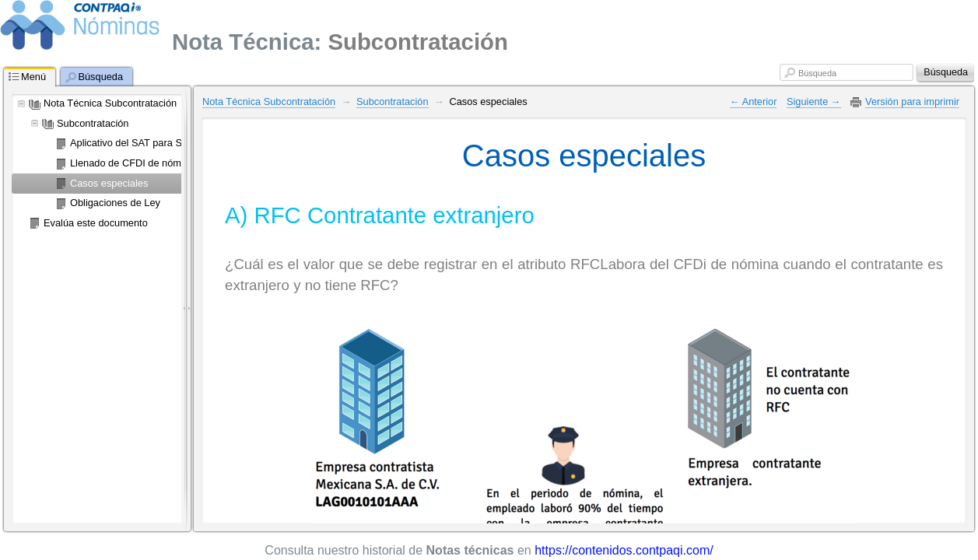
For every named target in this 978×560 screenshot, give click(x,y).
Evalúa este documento (96, 223)
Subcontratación (93, 123)
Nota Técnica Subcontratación (110, 103)
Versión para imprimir (912, 101)
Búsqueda (817, 73)
